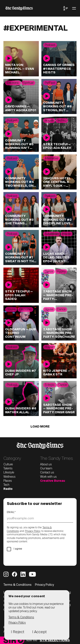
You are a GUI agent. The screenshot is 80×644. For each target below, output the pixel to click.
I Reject (17, 632)
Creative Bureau (53, 481)
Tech (6, 485)
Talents (8, 469)
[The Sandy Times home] (33, 8)
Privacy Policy (33, 531)
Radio (8, 489)
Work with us (48, 477)
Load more (40, 427)
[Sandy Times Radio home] (10, 640)
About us (46, 464)
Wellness (9, 477)
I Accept (39, 632)
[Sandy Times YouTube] (32, 574)
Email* (11, 512)
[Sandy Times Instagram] (6, 574)
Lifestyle (9, 473)
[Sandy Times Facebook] (15, 574)
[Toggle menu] (74, 8)
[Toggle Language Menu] (65, 8)
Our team (46, 469)
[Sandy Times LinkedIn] (23, 574)
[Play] (21, 640)
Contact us (47, 473)
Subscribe (20, 559)
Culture (8, 464)
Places (8, 481)
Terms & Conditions (17, 585)
